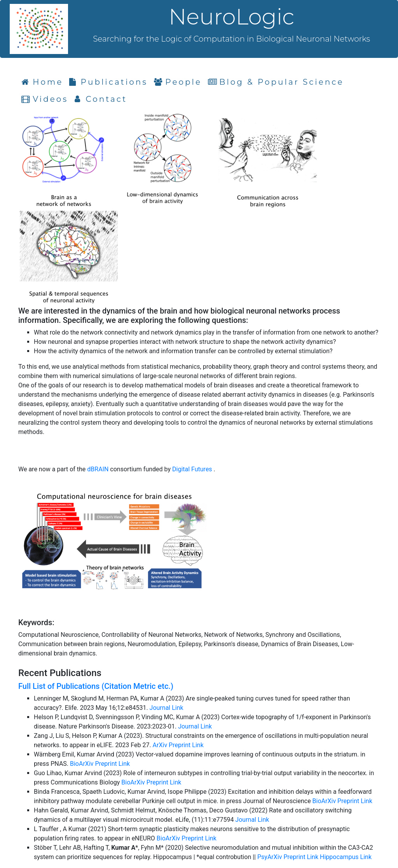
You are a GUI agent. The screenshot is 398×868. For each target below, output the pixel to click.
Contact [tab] (101, 99)
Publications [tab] (108, 82)
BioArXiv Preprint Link (100, 764)
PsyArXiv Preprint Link (289, 857)
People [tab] (178, 82)
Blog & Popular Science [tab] (276, 82)
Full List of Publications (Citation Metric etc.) (96, 686)
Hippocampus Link (346, 857)
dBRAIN (99, 469)
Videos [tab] (45, 99)
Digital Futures (193, 469)
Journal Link (167, 708)
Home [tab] (44, 81)
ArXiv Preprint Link (178, 745)
